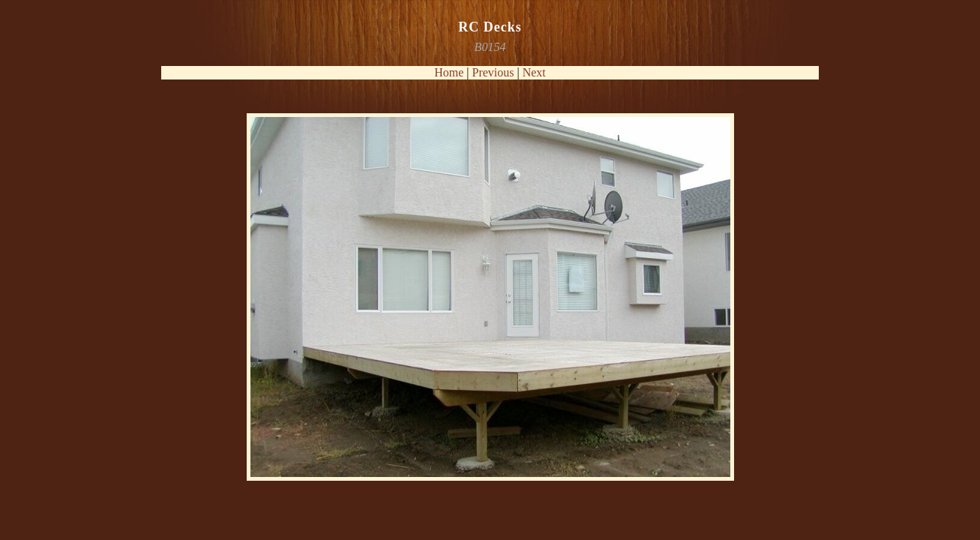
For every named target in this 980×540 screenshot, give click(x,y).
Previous (493, 72)
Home (449, 72)
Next (534, 72)
